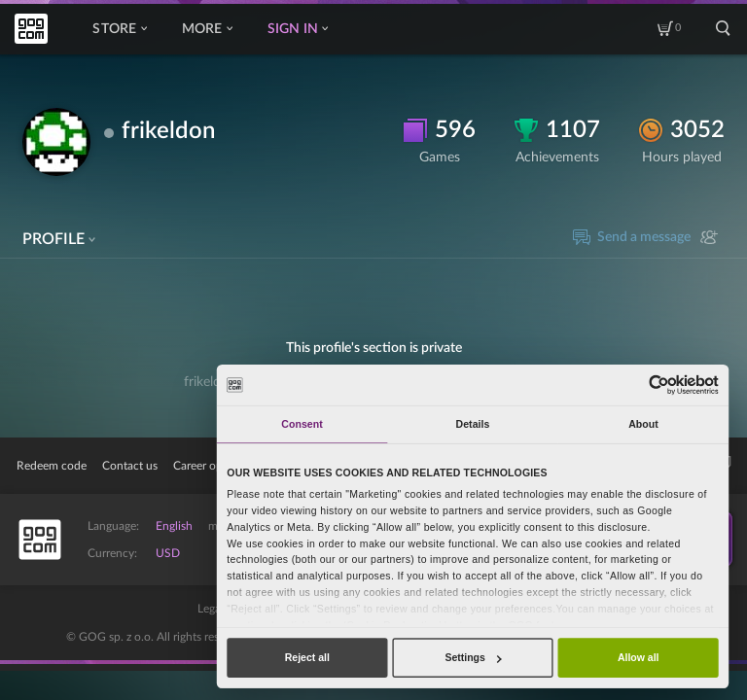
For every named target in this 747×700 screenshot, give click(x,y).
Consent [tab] (302, 424)
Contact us (130, 466)
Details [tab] (473, 424)
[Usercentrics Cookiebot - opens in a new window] (658, 385)
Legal (211, 609)
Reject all (307, 657)
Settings (473, 657)
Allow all (639, 657)
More (207, 29)
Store (119, 29)
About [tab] (643, 424)
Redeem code (52, 466)
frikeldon (168, 131)
